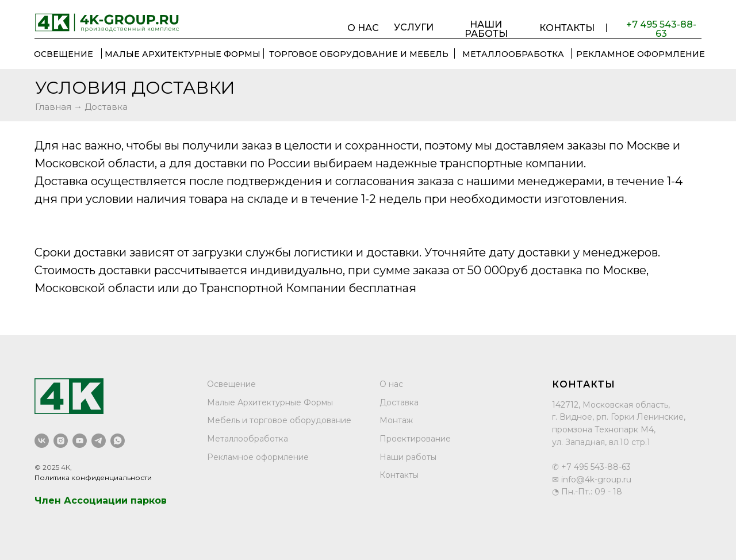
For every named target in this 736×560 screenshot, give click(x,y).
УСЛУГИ (414, 28)
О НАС (363, 28)
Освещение (231, 384)
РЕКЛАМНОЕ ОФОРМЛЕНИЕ (641, 54)
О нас (391, 384)
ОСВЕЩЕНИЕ (64, 54)
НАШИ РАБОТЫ (486, 29)
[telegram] (99, 441)
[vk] (42, 441)
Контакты (399, 475)
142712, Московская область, (611, 405)
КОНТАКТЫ (567, 28)
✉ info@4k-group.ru (592, 480)
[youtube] (80, 441)
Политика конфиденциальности (93, 477)
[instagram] (61, 441)
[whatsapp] (118, 441)
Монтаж (396, 420)
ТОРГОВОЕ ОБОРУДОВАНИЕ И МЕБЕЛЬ (359, 54)
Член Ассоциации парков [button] (101, 500)
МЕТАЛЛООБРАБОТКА (513, 54)
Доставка (399, 402)
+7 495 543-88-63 (661, 29)
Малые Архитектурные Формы (183, 54)
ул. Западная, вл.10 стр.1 (601, 442)
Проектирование (415, 439)
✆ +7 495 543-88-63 (591, 467)
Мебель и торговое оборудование (279, 420)
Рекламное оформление (258, 457)
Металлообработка (248, 439)
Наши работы (408, 457)
